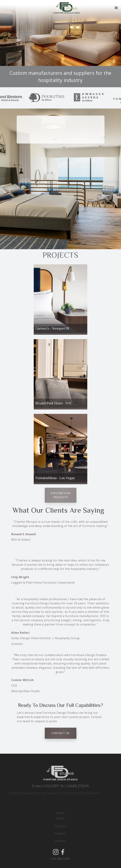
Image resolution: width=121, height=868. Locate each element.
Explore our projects (60, 495)
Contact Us (60, 733)
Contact (60, 845)
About (60, 823)
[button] (116, 8)
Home (60, 817)
